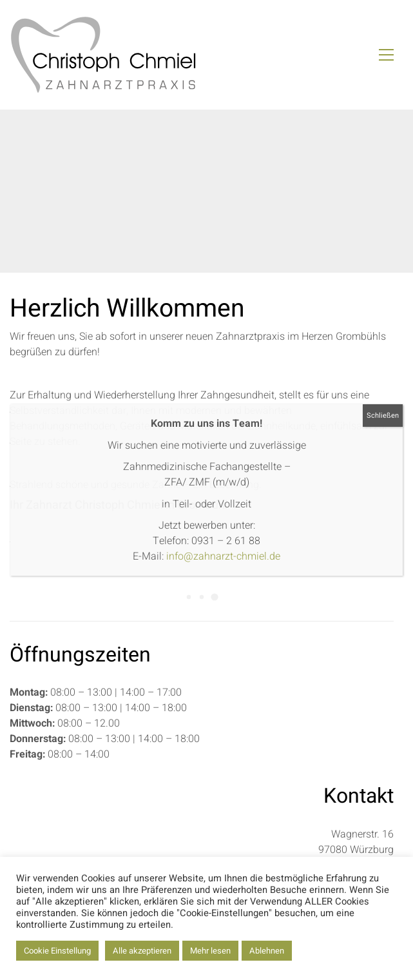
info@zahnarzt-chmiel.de (223, 556)
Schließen (383, 416)
